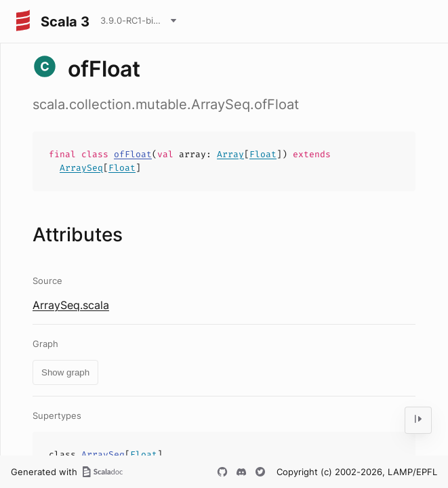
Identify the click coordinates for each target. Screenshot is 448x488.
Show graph (65, 372)
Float (263, 154)
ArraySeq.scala (71, 305)
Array (230, 154)
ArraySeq (81, 168)
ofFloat (133, 154)
